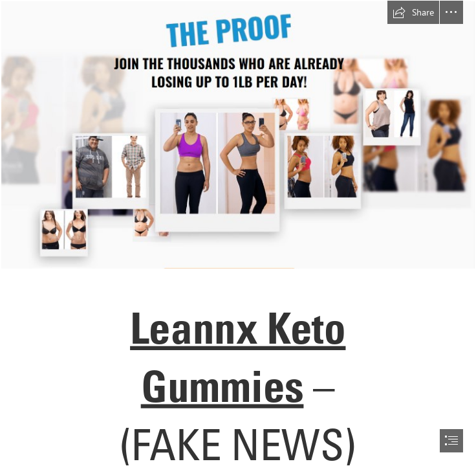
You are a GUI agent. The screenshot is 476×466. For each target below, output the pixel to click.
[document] (238, 233)
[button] (413, 12)
